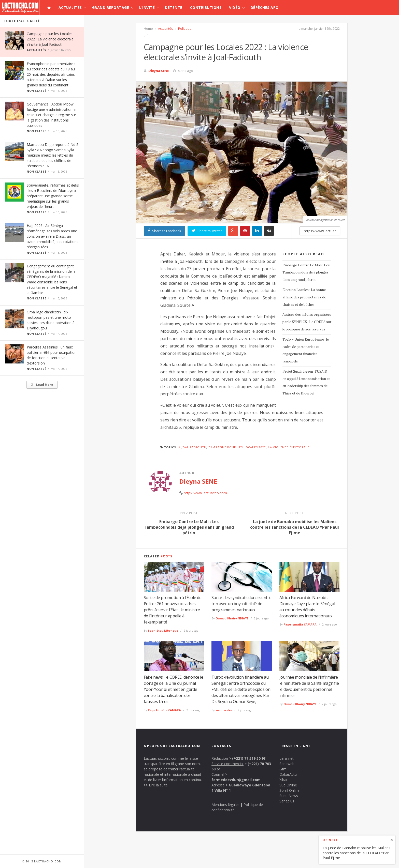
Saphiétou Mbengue (163, 630)
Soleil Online (289, 790)
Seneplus (287, 801)
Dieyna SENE (159, 71)
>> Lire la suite (156, 785)
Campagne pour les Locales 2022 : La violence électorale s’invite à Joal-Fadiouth (50, 39)
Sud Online (288, 785)
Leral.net (287, 758)
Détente (174, 7)
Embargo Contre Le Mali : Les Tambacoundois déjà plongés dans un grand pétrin (306, 273)
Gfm (283, 769)
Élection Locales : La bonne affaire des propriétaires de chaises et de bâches (304, 297)
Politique (184, 28)
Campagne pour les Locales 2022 (237, 447)
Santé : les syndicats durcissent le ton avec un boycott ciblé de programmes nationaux (241, 604)
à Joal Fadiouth (193, 447)
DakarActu (288, 774)
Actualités (70, 7)
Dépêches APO (265, 7)
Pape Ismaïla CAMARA (300, 624)
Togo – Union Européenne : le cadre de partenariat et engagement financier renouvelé (306, 350)
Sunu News (289, 796)
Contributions (206, 7)
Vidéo (235, 7)
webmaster (224, 710)
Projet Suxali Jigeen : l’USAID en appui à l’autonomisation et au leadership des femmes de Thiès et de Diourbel (306, 382)
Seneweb (287, 764)
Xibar (283, 780)
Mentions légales (225, 805)
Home (148, 28)
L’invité (147, 7)
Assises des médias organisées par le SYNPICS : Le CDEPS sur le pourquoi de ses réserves (307, 322)
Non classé (37, 91)
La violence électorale (289, 447)
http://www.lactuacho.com (205, 493)
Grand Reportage (111, 7)
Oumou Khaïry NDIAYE (232, 618)
